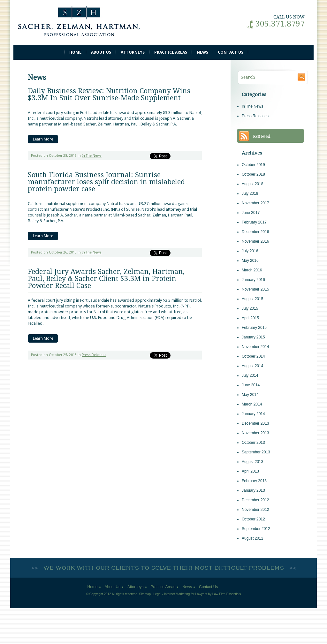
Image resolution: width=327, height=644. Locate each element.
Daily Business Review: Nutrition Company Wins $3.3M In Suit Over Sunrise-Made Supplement (109, 94)
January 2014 (253, 414)
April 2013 (250, 471)
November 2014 (255, 347)
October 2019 (253, 165)
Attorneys (133, 52)
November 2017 (255, 203)
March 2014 (252, 404)
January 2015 (253, 337)
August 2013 (252, 462)
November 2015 (255, 289)
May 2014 (250, 395)
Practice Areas (171, 52)
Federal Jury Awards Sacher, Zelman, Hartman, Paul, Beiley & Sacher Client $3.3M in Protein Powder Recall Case (106, 279)
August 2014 (252, 366)
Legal (157, 594)
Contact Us (231, 52)
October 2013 (253, 443)
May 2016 (250, 261)
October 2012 (253, 519)
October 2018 (253, 174)
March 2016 (252, 270)
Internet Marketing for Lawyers (186, 594)
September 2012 (256, 529)
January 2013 (253, 490)
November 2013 (255, 433)
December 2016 (255, 232)
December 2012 (255, 500)
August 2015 (252, 299)
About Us (101, 52)
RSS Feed (262, 136)
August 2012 (252, 538)
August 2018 (252, 184)
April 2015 (250, 318)
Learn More (43, 139)
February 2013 (254, 481)
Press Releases (94, 355)
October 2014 (253, 356)
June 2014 (251, 385)
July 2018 (250, 193)
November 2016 (255, 241)
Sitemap (145, 594)
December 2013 (255, 423)
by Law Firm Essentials (225, 594)
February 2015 (254, 328)
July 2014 (250, 375)
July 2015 (250, 308)
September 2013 (256, 452)
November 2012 (255, 510)
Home (75, 52)
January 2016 (253, 280)
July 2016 (250, 251)
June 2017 (251, 213)
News (202, 52)
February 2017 (254, 222)
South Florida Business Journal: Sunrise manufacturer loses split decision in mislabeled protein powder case (106, 182)
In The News (92, 156)
